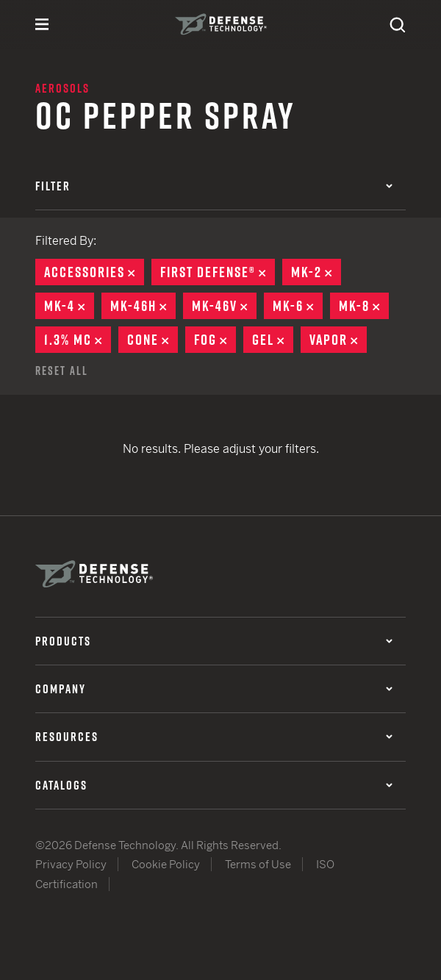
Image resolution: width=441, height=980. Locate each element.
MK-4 (69, 306)
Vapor (338, 340)
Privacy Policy (71, 864)
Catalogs (214, 785)
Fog (215, 340)
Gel (273, 340)
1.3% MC (78, 340)
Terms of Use (258, 864)
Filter (214, 186)
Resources (214, 737)
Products (214, 641)
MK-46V (224, 306)
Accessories (94, 272)
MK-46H (143, 306)
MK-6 (298, 306)
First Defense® (218, 272)
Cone (153, 340)
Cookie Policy (166, 864)
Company (214, 689)
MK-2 (316, 272)
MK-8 (364, 306)
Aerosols (62, 88)
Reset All (62, 371)
